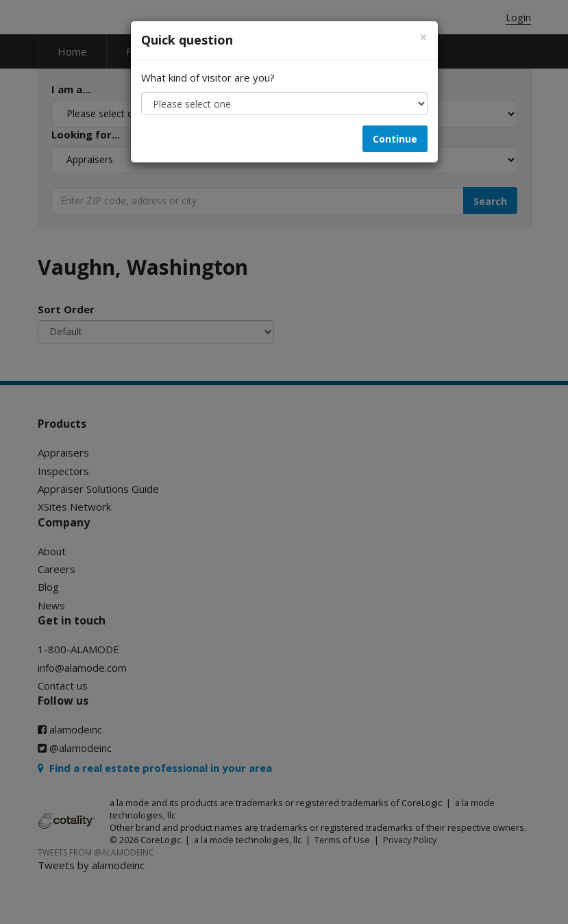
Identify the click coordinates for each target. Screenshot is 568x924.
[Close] (423, 37)
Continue (395, 139)
